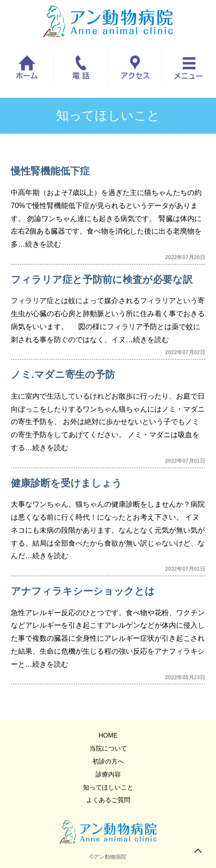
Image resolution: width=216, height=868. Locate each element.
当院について (108, 748)
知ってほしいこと (108, 787)
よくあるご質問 (108, 800)
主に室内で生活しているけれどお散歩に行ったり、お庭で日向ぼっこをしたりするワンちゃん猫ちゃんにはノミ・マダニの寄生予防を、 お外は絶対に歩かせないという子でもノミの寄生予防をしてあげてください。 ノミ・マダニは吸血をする (108, 422)
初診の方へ (108, 761)
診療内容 (108, 774)
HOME (108, 735)
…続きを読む (40, 244)
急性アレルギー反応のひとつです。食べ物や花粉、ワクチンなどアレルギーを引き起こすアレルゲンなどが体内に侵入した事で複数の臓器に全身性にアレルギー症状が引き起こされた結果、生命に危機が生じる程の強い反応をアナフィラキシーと (108, 638)
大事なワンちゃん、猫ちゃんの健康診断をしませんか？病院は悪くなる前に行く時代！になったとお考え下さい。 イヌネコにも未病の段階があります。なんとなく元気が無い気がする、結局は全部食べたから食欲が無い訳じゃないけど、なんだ (108, 530)
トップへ (198, 850)
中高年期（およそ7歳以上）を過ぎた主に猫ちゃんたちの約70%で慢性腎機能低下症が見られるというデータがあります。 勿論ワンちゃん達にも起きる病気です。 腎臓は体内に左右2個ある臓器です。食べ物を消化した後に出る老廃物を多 (106, 218)
